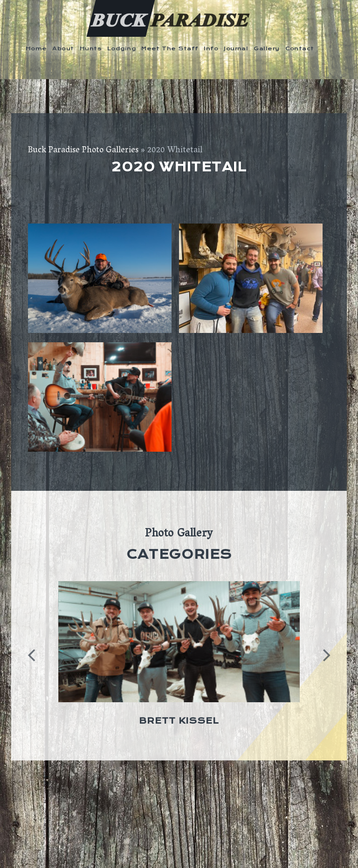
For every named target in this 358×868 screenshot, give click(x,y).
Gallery (266, 48)
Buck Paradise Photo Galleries (83, 151)
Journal (236, 48)
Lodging (121, 48)
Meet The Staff (170, 48)
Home (36, 48)
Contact (300, 48)
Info (211, 48)
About (63, 48)
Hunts (91, 48)
